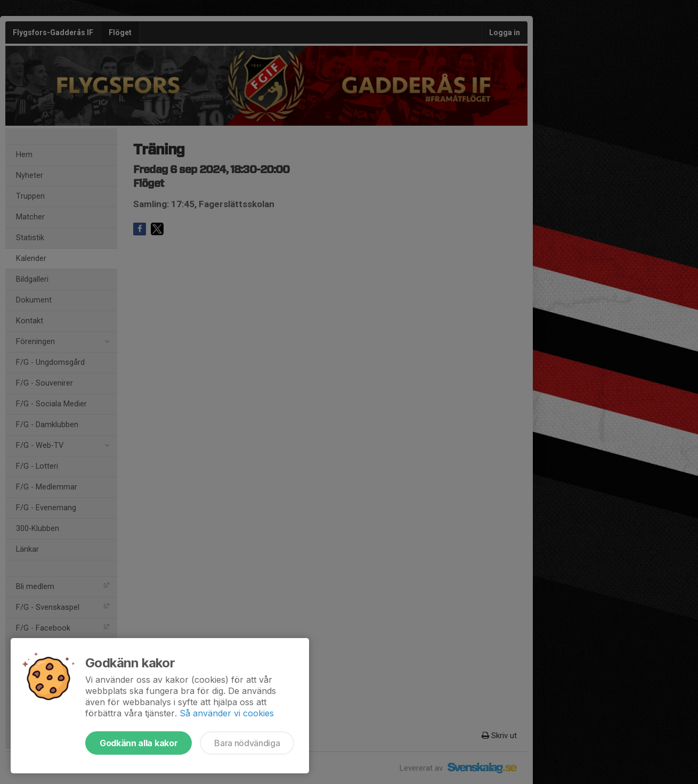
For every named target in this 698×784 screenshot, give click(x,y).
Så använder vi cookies (227, 713)
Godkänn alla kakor (139, 743)
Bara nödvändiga (247, 743)
